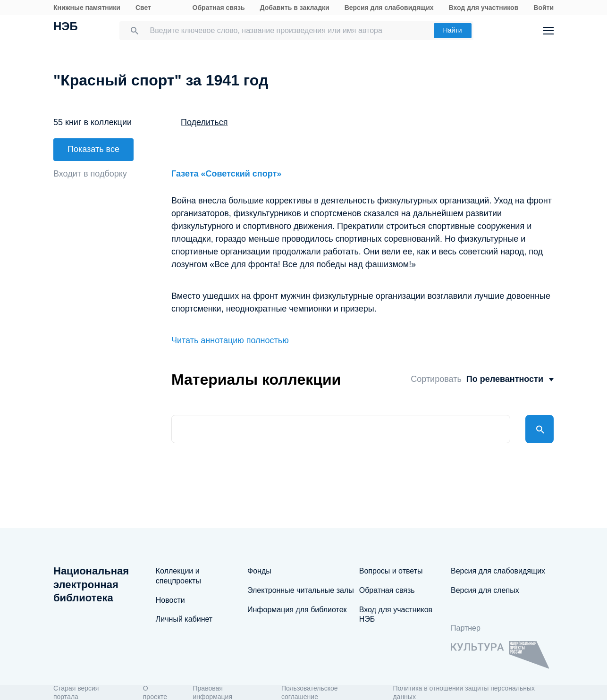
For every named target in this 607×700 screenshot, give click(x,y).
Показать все (93, 149)
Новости (170, 600)
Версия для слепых (485, 590)
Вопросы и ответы (391, 571)
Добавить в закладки (295, 8)
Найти (453, 30)
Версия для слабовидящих (389, 8)
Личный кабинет (184, 619)
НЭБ (66, 27)
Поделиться (204, 122)
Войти (544, 8)
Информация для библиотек (297, 610)
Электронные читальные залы (301, 590)
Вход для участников (484, 8)
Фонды (259, 571)
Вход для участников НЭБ (396, 615)
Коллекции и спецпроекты (178, 576)
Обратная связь (219, 8)
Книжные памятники (87, 8)
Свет (143, 8)
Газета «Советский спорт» (226, 174)
